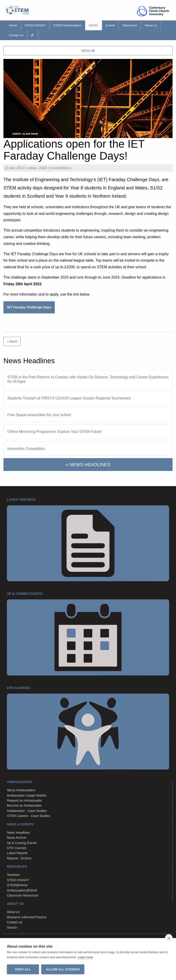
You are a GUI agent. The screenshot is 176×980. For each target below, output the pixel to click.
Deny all (23, 969)
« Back (12, 341)
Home (13, 25)
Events (110, 25)
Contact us (16, 35)
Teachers (13, 875)
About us (151, 25)
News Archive (17, 838)
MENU (88, 51)
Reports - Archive (19, 858)
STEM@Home (17, 885)
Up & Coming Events (22, 843)
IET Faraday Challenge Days (29, 307)
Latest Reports (17, 853)
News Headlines (18, 833)
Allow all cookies (63, 969)
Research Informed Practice (27, 917)
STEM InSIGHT (35, 25)
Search (12, 927)
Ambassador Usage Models (27, 795)
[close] (169, 938)
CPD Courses (17, 848)
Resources (130, 25)
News (93, 25)
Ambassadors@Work (22, 890)
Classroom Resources (23, 895)
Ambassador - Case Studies (27, 811)
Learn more (85, 957)
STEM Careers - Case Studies (28, 816)
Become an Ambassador (24, 806)
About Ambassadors (21, 790)
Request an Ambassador (24, 800)
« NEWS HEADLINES (88, 465)
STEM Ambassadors (67, 25)
